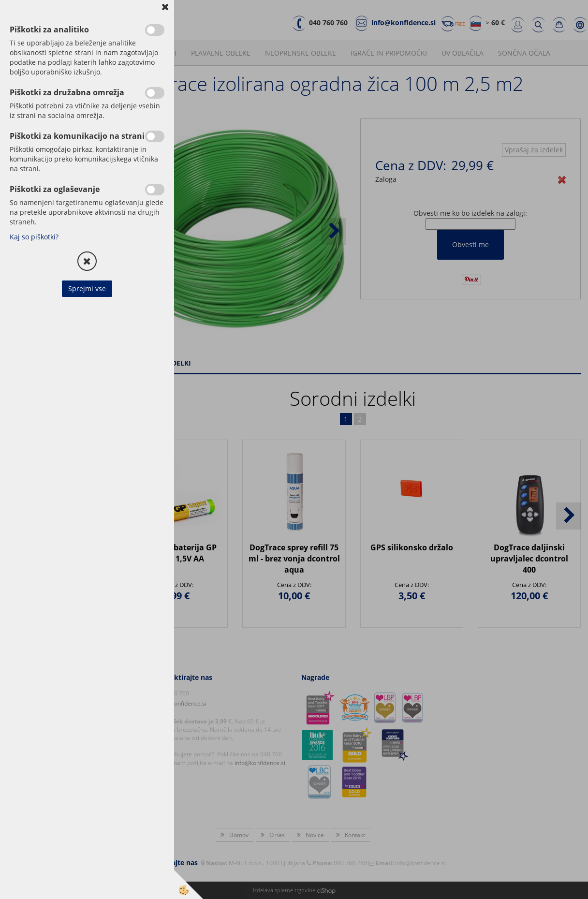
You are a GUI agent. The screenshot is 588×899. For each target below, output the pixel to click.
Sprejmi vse (87, 288)
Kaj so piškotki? (34, 237)
